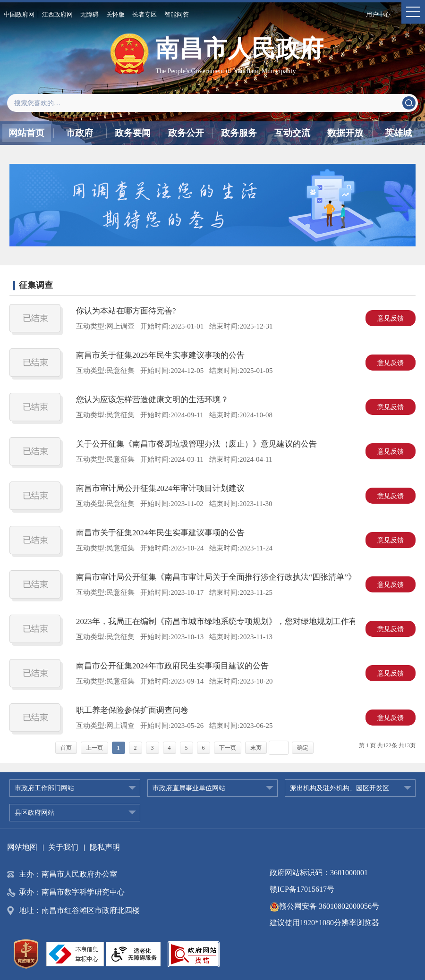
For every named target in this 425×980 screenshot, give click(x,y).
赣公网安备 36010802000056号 (324, 906)
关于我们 (63, 847)
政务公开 (186, 133)
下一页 (228, 748)
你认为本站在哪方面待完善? (126, 311)
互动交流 (292, 133)
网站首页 (26, 133)
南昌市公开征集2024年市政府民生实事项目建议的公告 (172, 666)
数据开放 (345, 133)
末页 (256, 748)
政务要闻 (133, 133)
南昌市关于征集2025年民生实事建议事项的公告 (160, 355)
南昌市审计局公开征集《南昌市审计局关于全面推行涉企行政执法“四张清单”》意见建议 (232, 577)
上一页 (94, 748)
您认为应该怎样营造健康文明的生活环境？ (152, 400)
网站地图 (22, 847)
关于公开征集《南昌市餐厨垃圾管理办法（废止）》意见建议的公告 (196, 444)
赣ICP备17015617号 (302, 889)
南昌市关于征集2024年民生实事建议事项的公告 (160, 533)
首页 (66, 748)
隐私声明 (105, 847)
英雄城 (398, 133)
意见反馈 (391, 318)
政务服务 (239, 133)
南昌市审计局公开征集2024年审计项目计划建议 (160, 488)
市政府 (80, 133)
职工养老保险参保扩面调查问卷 (132, 710)
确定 (303, 748)
